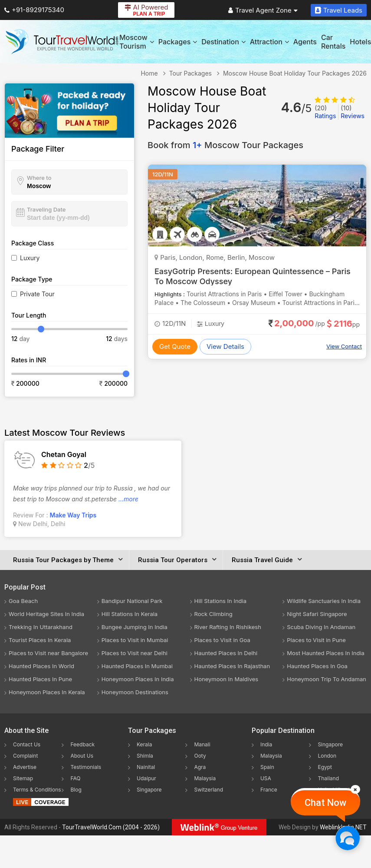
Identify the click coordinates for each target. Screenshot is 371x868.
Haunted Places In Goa (317, 666)
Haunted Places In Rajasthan (232, 666)
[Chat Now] (347, 838)
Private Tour (37, 294)
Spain (267, 767)
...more (128, 499)
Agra (200, 767)
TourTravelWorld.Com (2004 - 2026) (111, 827)
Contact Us (27, 744)
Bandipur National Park (132, 601)
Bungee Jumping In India (135, 627)
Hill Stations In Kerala (130, 614)
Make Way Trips (73, 515)
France (269, 790)
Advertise (25, 767)
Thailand (328, 778)
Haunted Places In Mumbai (137, 666)
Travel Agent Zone (263, 10)
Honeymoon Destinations (135, 692)
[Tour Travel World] (62, 42)
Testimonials (86, 767)
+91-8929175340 (34, 10)
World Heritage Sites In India (46, 614)
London (327, 756)
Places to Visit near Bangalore (48, 653)
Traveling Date (46, 209)
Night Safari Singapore (317, 614)
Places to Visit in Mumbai (135, 640)
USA (266, 778)
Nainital (146, 767)
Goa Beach (23, 601)
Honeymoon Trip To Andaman (327, 679)
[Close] (355, 789)
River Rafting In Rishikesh (228, 627)
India (266, 744)
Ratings (325, 112)
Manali (202, 744)
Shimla (145, 756)
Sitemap (23, 778)
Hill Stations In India (221, 601)
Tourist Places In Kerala (40, 640)
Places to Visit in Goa (222, 640)
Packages (178, 42)
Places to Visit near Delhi (135, 653)
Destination (223, 42)
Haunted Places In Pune (40, 679)
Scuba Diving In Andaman (321, 627)
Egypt (325, 767)
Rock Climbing (213, 614)
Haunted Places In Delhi (226, 653)
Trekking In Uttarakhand (41, 627)
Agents (305, 42)
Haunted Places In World (41, 666)
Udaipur (146, 778)
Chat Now (325, 803)
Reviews (353, 112)
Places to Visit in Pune (316, 640)
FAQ (75, 778)
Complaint (25, 756)
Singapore (149, 790)
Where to (39, 178)
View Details (225, 346)
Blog (76, 790)
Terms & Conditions (37, 790)
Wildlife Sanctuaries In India (324, 601)
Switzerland (208, 790)
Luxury (30, 258)
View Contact (344, 346)
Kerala (144, 744)
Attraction (269, 42)
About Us (82, 756)
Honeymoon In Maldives (227, 679)
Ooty (200, 756)
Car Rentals (333, 42)
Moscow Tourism (137, 42)
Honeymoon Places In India (138, 679)
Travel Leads (339, 10)
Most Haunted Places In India (326, 653)
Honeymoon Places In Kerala (47, 692)
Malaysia (205, 778)
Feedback (82, 744)
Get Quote (175, 346)
